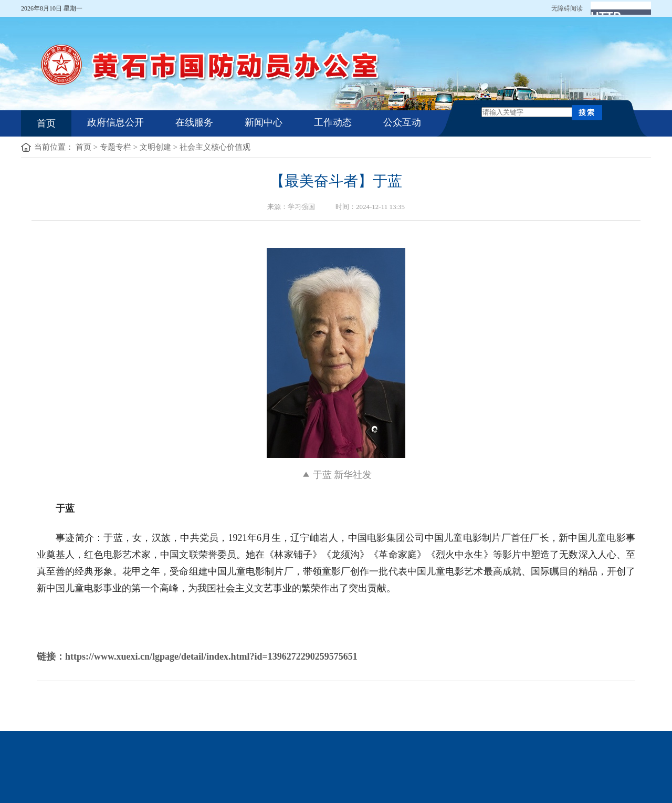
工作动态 (333, 122)
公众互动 (402, 122)
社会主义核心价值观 (215, 147)
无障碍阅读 (567, 8)
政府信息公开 (115, 122)
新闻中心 (264, 122)
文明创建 (155, 147)
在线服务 (194, 122)
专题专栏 (115, 147)
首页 (46, 123)
